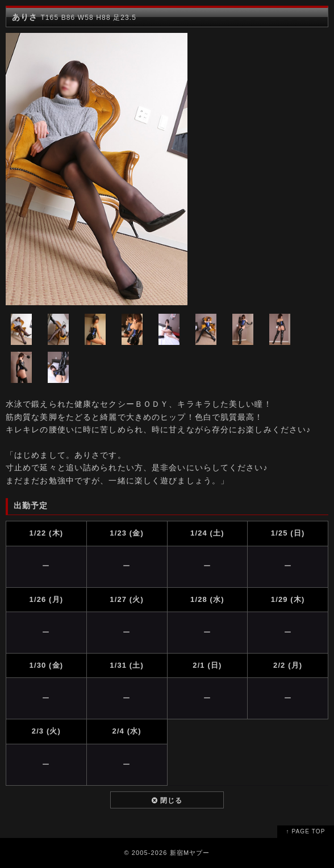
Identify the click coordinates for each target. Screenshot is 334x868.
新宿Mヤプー (190, 853)
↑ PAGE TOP (306, 831)
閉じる (167, 800)
